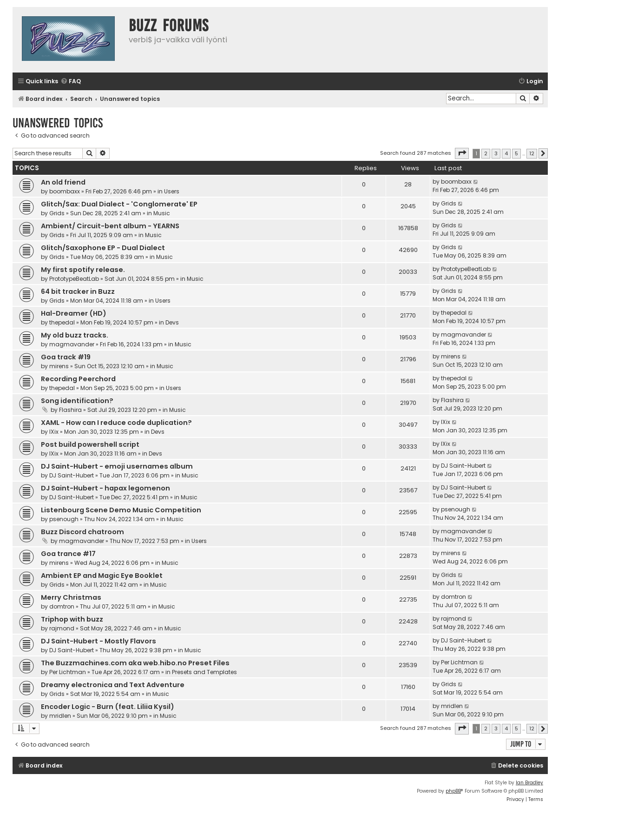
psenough (64, 519)
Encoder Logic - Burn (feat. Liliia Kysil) (108, 707)
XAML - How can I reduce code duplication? (116, 423)
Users (172, 191)
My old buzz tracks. (75, 335)
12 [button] (532, 153)
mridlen (60, 716)
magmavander (72, 344)
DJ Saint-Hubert (72, 475)
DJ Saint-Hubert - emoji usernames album (117, 466)
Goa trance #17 (68, 554)
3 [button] (496, 153)
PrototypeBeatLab (74, 279)
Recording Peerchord (78, 379)
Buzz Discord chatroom (82, 532)
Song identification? (77, 401)
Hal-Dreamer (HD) (74, 313)
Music (162, 213)
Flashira (70, 410)
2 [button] (486, 153)
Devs (172, 322)
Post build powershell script (90, 444)
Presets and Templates (204, 672)
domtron (62, 606)
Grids (57, 213)
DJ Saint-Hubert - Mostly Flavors (99, 641)
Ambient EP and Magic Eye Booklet (102, 576)
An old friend (63, 182)
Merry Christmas (71, 597)
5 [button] (516, 153)
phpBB (453, 791)
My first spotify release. (83, 270)
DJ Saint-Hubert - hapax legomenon (105, 488)
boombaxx (65, 191)
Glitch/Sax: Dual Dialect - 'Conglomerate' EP (119, 204)
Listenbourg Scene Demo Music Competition (121, 510)
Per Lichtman (68, 672)
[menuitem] (71, 82)
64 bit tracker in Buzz (78, 291)
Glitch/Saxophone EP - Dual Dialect (103, 248)
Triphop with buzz (72, 619)
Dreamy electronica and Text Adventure (113, 685)
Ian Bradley (529, 783)
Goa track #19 (66, 357)
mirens (59, 366)
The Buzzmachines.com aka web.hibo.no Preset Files (135, 663)
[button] (462, 153)
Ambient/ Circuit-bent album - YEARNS (110, 226)
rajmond (62, 628)
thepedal (62, 322)
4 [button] (506, 153)
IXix (54, 432)
